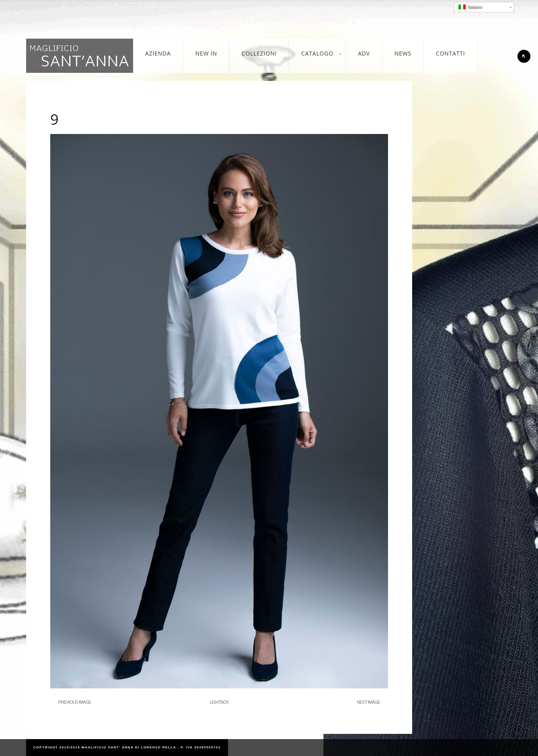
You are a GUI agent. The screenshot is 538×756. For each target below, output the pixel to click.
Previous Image (75, 702)
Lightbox (219, 702)
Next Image (368, 702)
